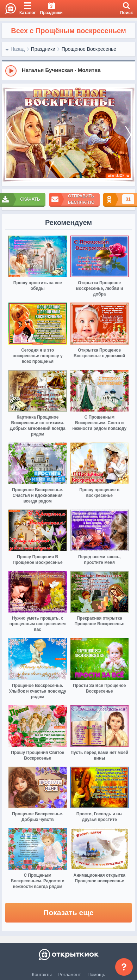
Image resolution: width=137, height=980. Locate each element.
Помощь (96, 975)
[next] (128, 135)
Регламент (70, 975)
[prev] (9, 135)
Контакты (42, 975)
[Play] (11, 71)
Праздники (43, 49)
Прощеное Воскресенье (89, 49)
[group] (68, 71)
